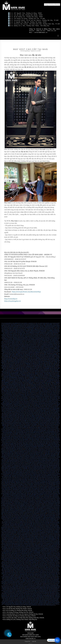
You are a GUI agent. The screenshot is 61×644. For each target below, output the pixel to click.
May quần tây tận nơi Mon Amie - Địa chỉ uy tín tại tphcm (38, 324)
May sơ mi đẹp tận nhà (19, 397)
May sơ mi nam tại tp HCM (44, 567)
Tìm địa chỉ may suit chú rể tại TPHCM (28, 429)
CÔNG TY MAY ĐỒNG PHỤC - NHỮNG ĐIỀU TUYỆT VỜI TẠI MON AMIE (28, 363)
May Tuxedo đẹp (35, 473)
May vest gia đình (18, 413)
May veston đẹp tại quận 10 (51, 554)
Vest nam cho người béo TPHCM (29, 520)
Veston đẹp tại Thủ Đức (40, 595)
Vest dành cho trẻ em (21, 583)
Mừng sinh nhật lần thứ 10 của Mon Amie (18, 328)
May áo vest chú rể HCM (40, 495)
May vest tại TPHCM (8, 461)
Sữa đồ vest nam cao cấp (15, 480)
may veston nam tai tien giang (28, 599)
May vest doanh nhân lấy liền (40, 445)
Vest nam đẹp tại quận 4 (17, 501)
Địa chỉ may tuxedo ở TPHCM (38, 471)
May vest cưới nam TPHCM (10, 516)
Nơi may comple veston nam (7, 478)
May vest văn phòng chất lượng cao (17, 422)
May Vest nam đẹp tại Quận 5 (34, 555)
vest (43, 594)
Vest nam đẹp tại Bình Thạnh (7, 500)
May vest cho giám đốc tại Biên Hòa (19, 506)
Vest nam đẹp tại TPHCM (37, 569)
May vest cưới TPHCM (8, 514)
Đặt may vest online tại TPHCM (18, 400)
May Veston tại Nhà (37, 591)
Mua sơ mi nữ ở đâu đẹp (26, 566)
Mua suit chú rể (52, 561)
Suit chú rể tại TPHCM (6, 430)
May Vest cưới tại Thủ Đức (25, 550)
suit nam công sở (36, 557)
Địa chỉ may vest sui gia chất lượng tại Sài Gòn (38, 417)
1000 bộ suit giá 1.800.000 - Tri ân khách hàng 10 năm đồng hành (45, 326)
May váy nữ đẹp (55, 566)
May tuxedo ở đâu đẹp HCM (20, 471)
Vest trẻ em (27, 571)
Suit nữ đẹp (45, 563)
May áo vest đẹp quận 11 (19, 491)
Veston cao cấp (34, 463)
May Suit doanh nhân (48, 426)
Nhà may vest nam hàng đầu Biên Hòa (21, 510)
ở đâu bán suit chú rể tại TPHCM (28, 431)
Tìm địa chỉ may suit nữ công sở (31, 555)
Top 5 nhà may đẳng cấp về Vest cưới (19, 545)
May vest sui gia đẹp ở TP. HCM (12, 538)
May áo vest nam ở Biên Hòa (39, 507)
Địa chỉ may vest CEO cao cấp (26, 452)
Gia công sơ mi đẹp (36, 482)
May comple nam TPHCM (44, 513)
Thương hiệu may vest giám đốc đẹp (11, 448)
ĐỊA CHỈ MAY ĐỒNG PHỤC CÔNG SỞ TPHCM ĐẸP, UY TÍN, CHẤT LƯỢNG (16, 353)
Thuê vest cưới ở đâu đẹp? (53, 457)
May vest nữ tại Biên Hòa (40, 511)
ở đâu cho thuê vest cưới (9, 431)
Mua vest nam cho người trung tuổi (51, 518)
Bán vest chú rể (20, 441)
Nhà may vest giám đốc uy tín (13, 450)
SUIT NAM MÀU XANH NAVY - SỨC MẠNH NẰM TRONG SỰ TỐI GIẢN (45, 373)
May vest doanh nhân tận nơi (48, 445)
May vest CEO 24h (13, 445)
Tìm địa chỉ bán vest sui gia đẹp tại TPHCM (21, 407)
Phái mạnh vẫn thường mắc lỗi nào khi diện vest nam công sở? (22, 338)
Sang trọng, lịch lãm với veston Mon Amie (23, 458)
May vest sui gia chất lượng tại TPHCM (17, 404)
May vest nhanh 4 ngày (45, 412)
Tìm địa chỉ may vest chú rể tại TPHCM (52, 428)
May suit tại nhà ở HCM (54, 460)
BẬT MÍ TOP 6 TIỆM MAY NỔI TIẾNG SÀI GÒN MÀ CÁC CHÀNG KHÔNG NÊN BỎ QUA (20, 383)
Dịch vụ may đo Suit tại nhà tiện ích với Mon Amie (12, 342)
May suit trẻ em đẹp (19, 560)
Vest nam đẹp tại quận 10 (30, 500)
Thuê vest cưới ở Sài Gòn (28, 497)
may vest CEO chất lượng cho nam (32, 393)
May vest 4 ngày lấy (40, 419)
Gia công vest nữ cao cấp (47, 530)
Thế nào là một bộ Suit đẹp (26, 578)
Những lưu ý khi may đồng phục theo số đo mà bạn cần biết (49, 337)
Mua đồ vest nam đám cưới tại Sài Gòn (9, 498)
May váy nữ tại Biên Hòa (27, 509)
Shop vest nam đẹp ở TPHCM (19, 519)
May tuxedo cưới (55, 471)
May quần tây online (33, 398)
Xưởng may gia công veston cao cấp (53, 474)
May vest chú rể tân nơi (30, 459)
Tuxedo (4, 428)
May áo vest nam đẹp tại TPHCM (17, 479)
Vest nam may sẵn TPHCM (53, 473)
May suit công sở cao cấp (36, 438)
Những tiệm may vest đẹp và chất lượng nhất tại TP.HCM (39, 532)
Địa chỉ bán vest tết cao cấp (19, 401)
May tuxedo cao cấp (54, 435)
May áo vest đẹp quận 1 (35, 492)
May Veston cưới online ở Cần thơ (23, 547)
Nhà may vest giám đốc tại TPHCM (52, 450)
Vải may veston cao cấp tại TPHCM (50, 485)
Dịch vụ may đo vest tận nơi (24, 395)
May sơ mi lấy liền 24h (7, 419)
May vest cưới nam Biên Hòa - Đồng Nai (47, 505)
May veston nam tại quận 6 (51, 601)
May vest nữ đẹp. (24, 568)
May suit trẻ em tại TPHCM (11, 560)
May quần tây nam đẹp (29, 567)
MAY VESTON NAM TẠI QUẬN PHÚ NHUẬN (30, 541)
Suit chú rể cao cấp (13, 430)
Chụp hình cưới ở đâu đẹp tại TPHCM (24, 592)
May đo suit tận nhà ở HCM (14, 460)
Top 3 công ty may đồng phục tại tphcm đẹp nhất (17, 344)
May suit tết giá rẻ (7, 425)
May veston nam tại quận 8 (35, 601)
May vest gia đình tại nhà (48, 414)
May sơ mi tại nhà (26, 397)
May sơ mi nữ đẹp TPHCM (24, 468)
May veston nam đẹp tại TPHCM (45, 451)
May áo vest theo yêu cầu (53, 490)
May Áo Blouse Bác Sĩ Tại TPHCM (8, 576)
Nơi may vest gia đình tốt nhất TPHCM (19, 410)
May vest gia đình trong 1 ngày (44, 413)
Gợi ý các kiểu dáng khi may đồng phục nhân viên (48, 349)
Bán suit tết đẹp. (6, 426)
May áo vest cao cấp (46, 490)
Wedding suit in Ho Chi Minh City (48, 486)
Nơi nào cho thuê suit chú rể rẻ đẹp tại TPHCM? (29, 562)
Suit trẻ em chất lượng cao (30, 559)
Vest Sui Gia (6, 572)
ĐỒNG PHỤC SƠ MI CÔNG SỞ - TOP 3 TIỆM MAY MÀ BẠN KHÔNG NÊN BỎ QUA (16, 370)
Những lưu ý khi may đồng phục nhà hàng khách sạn (45, 342)
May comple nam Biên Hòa (9, 509)
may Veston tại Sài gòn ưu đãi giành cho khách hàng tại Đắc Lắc (30, 548)
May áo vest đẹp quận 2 (28, 492)
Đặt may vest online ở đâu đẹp (47, 399)
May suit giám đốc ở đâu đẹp (40, 426)
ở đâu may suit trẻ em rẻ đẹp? (15, 558)
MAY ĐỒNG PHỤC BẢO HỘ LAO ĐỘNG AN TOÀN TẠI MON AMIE (47, 359)
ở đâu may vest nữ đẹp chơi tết (20, 430)
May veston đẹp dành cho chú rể (21, 450)
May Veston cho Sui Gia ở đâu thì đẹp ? (19, 576)
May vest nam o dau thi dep (51, 594)
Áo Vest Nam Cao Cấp (39, 474)
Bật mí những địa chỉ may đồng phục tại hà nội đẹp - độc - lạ (28, 345)
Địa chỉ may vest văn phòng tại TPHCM (45, 421)
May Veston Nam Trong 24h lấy (9, 577)
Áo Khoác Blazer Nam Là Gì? (12, 591)
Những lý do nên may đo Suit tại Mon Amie (14, 345)
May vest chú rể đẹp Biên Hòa (43, 509)
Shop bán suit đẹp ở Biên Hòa (10, 512)
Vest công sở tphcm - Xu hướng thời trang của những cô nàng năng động (39, 337)
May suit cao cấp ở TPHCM (48, 494)
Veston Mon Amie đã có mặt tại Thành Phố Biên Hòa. (40, 502)
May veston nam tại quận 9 (27, 601)
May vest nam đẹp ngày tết (44, 405)
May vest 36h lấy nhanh (10, 420)
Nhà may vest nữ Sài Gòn (28, 519)
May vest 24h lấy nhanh (30, 420)
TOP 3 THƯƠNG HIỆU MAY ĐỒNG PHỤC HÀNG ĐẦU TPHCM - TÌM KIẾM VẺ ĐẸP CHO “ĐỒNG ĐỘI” (33, 387)
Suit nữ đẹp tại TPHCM (31, 563)
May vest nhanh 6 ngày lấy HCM (24, 419)
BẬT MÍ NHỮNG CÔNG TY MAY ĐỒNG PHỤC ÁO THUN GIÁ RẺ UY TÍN (37, 360)
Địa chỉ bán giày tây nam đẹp (36, 451)
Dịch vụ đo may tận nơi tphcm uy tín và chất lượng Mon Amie (26, 323)
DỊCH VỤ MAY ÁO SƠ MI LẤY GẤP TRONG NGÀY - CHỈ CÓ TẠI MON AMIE (28, 381)
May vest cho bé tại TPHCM (18, 405)
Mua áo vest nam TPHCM (46, 522)
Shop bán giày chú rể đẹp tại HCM (22, 589)
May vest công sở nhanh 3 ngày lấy (51, 442)
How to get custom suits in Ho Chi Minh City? (40, 487)
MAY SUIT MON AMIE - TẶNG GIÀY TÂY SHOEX (50, 384)
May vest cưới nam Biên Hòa (9, 506)
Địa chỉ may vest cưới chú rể (7, 526)
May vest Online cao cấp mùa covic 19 (12, 392)
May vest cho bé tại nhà (21, 416)
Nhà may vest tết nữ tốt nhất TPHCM (39, 431)
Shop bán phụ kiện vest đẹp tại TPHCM (37, 516)
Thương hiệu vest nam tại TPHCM (9, 521)
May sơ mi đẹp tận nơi (46, 396)
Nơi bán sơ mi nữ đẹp (31, 573)
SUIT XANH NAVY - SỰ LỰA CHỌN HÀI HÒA (47, 362)
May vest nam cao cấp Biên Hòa (13, 511)
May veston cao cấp (42, 519)
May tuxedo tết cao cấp (21, 435)
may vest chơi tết (28, 424)
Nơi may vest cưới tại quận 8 (9, 555)
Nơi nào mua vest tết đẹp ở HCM (50, 400)
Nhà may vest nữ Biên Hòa (10, 507)
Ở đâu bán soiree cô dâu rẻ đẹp (51, 558)
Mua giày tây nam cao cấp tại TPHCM (19, 451)
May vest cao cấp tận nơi (32, 396)
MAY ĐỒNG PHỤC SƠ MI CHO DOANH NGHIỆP (36, 352)
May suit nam (10, 446)
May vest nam (38, 572)
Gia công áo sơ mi (36, 531)
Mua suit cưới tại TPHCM (8, 433)
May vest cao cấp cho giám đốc (37, 517)
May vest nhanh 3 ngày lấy (52, 412)
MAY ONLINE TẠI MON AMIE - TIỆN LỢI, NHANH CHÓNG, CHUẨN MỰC (47, 361)
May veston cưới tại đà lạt (17, 548)
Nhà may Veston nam (22, 595)
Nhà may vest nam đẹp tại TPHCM (25, 528)
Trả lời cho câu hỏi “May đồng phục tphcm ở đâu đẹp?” (20, 348)
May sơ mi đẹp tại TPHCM (52, 455)
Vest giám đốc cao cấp (50, 444)
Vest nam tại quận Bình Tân (16, 603)
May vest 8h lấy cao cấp (38, 420)
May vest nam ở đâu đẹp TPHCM (9, 514)
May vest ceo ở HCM (8, 453)
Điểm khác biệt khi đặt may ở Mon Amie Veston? (47, 327)
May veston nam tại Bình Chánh (10, 603)
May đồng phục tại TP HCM (23, 604)
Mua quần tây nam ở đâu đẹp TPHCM (24, 513)
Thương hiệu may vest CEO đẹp (33, 448)
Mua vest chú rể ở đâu (39, 432)
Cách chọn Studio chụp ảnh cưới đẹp (35, 592)
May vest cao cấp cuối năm (41, 434)
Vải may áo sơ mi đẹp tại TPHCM (28, 483)
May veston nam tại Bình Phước (19, 603)
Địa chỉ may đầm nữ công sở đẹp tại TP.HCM (10, 589)
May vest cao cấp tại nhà (53, 397)
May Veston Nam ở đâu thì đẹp (53, 545)
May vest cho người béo (42, 518)
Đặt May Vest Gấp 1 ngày (20, 591)
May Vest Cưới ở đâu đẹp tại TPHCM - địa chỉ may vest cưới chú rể (40, 578)
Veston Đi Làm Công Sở (16, 565)
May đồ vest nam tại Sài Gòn (30, 498)
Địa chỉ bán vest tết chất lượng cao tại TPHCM (37, 401)
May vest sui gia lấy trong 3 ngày (45, 411)
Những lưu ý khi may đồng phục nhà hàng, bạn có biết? (21, 350)
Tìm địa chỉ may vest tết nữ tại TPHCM (41, 428)
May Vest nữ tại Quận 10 (33, 577)
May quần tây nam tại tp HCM (14, 567)
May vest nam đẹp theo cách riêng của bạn (33, 568)
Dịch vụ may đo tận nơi (31, 395)
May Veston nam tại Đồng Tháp (10, 599)
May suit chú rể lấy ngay (28, 438)
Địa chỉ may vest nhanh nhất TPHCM (50, 417)
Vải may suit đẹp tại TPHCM (12, 485)
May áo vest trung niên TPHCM (22, 524)
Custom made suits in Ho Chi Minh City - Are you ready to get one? (20, 486)
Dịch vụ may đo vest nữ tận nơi (52, 393)
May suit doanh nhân (33, 455)
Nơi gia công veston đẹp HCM (15, 482)
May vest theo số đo (8, 598)
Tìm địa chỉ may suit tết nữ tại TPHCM (17, 429)
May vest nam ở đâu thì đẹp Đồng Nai (20, 504)
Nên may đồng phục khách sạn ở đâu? (35, 350)
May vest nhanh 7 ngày (23, 412)
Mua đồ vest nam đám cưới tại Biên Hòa (30, 506)
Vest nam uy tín (27, 503)
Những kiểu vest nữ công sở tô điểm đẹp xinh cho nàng (39, 338)
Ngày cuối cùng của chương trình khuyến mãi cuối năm (45, 345)
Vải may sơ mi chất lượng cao (29, 484)
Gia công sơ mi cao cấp (30, 482)
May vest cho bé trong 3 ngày (13, 416)
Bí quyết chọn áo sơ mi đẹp (40, 540)
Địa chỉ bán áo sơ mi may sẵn (32, 466)
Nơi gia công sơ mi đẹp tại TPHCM (21, 482)
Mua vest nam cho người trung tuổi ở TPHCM (17, 497)
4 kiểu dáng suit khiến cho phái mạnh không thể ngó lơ (33, 339)
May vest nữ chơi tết (37, 433)
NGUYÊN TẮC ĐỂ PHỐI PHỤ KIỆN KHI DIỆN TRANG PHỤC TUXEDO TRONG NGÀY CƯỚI (19, 369)
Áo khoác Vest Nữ (15, 587)
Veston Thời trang (33, 594)
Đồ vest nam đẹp (14, 474)
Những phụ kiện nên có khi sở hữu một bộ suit (18, 458)
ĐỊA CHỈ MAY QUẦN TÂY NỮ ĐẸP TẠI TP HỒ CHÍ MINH (40, 587)
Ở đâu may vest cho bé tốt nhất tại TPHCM (36, 403)
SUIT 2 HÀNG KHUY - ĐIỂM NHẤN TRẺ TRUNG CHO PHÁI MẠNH (27, 386)
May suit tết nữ (8, 436)
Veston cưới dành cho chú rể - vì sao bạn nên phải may (20, 553)
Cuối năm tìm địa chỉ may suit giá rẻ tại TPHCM (21, 439)
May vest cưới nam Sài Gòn (8, 496)
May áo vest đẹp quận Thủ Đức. (19, 490)
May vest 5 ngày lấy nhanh (33, 419)
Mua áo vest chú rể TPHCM (51, 515)
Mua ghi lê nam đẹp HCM (49, 519)
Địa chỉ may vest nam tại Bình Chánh (47, 553)
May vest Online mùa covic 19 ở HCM (10, 391)
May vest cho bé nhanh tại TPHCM (30, 416)
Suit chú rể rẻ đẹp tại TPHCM (45, 561)
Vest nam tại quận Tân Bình (41, 603)
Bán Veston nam (21, 598)
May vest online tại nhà (42, 392)
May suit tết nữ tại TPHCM (15, 436)
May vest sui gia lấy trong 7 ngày (36, 411)
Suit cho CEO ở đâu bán (46, 426)
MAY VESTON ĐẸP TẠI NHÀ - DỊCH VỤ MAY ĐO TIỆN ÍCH (45, 386)
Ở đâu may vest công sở (26, 423)
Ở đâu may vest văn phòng (8, 421)
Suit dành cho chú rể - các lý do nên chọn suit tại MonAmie (12, 580)
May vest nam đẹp (41, 448)
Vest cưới (46, 443)
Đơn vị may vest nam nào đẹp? (15, 528)
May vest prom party (48, 458)
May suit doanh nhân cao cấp (19, 522)
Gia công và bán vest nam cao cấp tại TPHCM (10, 530)
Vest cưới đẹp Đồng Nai (7, 506)
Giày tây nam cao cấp (28, 451)
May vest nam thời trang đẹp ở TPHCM (28, 526)
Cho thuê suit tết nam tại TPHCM (47, 440)
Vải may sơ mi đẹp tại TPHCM (38, 484)
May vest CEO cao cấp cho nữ (29, 394)
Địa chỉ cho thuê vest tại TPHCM (50, 478)
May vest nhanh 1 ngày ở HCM (14, 444)
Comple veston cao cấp (15, 476)
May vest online (25, 400)
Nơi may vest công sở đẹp (39, 441)
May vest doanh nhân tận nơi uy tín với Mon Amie (10, 323)
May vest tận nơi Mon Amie (8, 396)
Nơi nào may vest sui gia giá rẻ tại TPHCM (9, 408)
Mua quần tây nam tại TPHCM (47, 574)
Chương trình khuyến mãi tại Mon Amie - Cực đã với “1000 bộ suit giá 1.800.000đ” (15, 340)
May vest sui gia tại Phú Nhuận (16, 411)
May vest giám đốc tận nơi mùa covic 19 (33, 390)
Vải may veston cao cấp (7, 486)
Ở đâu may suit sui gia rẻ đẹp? (42, 558)
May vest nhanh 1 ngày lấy (11, 413)
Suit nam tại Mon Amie (12, 564)
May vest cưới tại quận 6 (26, 555)
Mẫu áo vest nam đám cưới (28, 474)
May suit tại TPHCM (17, 495)
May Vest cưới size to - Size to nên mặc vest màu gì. (19, 551)
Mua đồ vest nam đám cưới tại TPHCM (18, 520)
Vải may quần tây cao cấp (14, 484)
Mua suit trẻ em (43, 559)
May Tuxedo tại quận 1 (11, 555)
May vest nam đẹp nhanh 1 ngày (53, 443)
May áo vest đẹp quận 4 (13, 492)
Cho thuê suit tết (42, 425)
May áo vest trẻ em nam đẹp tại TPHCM (14, 594)
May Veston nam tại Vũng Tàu (46, 599)
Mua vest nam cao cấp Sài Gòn (14, 499)
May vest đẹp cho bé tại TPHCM (42, 415)
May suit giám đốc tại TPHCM (31, 426)
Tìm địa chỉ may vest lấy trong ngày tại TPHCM (25, 406)
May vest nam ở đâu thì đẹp (33, 514)
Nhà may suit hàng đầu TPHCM (31, 494)
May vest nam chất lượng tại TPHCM (46, 525)
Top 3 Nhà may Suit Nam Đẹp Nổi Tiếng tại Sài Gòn (33, 545)
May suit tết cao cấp (19, 425)
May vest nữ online (32, 399)
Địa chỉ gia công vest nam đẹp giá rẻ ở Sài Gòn (13, 529)
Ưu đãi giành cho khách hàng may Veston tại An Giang (36, 547)
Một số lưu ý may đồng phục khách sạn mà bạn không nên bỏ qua (38, 343)
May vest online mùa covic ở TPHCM (32, 391)
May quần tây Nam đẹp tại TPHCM (40, 586)
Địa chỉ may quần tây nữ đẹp (44, 465)
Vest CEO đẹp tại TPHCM (20, 447)
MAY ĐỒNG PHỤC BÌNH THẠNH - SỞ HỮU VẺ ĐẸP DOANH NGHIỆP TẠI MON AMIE (35, 358)
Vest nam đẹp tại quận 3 (24, 501)
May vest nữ (50, 471)
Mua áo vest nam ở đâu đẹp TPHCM (39, 524)
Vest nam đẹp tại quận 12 (15, 500)
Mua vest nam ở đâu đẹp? (42, 566)
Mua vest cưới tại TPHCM (32, 432)
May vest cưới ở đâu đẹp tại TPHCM (36, 528)
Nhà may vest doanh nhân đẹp (43, 450)
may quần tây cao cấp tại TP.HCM (33, 537)
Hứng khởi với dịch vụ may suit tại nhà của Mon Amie (11, 326)
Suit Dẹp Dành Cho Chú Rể (23, 587)
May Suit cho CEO (19, 427)
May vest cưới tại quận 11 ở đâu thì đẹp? (41, 554)
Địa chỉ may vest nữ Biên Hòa (22, 511)
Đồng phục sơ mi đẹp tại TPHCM (37, 462)
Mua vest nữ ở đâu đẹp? (34, 566)
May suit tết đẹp (13, 425)
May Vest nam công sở (45, 571)
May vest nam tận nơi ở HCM (24, 461)
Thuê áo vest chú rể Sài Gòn (14, 490)
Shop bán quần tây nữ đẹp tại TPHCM (37, 574)
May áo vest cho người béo (18, 516)
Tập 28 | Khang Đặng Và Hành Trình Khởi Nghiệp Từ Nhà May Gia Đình (36, 331)
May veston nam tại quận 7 (43, 601)
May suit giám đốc (53, 454)
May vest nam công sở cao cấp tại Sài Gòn (38, 498)
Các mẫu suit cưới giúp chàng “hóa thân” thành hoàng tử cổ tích (15, 334)
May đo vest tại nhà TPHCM (33, 461)
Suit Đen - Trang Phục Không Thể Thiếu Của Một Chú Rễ (20, 586)
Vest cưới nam (10, 477)
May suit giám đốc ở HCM (46, 454)
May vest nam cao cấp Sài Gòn (10, 502)
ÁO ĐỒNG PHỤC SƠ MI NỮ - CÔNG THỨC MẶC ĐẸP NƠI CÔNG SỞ (39, 370)
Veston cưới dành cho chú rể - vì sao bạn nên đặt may (11, 585)
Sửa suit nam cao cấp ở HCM (45, 475)
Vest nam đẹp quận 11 (23, 500)
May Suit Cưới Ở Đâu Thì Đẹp (41, 577)
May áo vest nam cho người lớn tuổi (25, 514)
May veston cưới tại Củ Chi (7, 551)
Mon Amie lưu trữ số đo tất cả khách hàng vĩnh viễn (16, 538)
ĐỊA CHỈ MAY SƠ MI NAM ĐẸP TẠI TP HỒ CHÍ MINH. (15, 588)
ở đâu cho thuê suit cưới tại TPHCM (18, 431)
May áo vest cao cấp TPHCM (33, 490)
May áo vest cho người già (10, 519)
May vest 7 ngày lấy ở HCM (15, 419)
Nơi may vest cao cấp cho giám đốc (45, 453)
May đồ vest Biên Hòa (28, 512)
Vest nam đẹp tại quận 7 (53, 500)
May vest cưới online (15, 434)
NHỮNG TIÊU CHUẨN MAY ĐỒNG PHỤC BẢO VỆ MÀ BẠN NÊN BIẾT (27, 359)
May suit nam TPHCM (25, 517)
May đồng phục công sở (52, 462)
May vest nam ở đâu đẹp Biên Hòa (49, 508)
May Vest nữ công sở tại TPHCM (20, 571)
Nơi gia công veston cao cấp (44, 482)
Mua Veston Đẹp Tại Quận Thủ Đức (49, 595)
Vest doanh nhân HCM (24, 496)
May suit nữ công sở (18, 557)
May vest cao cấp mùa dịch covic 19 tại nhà (46, 390)
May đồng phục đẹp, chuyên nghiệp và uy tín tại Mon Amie (43, 351)
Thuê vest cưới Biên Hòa (35, 509)
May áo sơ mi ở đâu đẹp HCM (23, 467)
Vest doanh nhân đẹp (34, 447)
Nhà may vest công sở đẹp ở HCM (45, 439)
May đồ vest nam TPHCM (14, 473)
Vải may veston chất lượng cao (33, 485)
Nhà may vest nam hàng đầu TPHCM (19, 521)
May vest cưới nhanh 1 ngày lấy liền (39, 443)
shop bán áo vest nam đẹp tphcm (9, 522)
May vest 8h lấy (22, 417)
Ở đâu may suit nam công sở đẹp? (48, 556)
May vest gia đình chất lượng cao (25, 415)
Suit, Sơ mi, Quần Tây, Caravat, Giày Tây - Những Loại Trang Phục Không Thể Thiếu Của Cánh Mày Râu (42, 587)
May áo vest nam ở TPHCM (44, 514)
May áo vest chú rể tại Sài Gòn (24, 490)
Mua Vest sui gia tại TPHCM (43, 571)
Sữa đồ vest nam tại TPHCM (23, 480)
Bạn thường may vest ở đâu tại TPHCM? (41, 456)
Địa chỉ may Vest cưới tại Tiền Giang (16, 547)
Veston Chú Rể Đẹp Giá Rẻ (33, 565)
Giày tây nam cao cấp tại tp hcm (53, 589)
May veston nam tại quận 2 (26, 602)
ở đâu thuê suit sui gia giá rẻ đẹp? (32, 558)
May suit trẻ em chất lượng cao (50, 559)
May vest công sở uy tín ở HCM (48, 441)
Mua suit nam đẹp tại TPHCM (54, 493)
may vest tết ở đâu (15, 424)
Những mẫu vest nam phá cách (50, 603)
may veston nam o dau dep (12, 597)
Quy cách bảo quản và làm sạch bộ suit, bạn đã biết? (36, 346)
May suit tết (48, 423)
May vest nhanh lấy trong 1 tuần (8, 412)
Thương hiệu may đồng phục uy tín (26, 466)
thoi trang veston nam (39, 594)
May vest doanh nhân (39, 455)
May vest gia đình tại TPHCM (53, 413)
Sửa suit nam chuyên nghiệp (34, 477)
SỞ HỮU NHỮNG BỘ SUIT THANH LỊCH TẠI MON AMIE (34, 384)
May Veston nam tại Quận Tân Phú (10, 600)
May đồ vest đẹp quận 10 (52, 488)
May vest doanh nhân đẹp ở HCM (18, 446)
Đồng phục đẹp (27, 458)
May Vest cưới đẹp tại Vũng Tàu (36, 547)
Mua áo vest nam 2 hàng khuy (36, 525)
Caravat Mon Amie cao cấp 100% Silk (20, 329)
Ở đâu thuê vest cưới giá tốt (12, 539)
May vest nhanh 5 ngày (37, 412)
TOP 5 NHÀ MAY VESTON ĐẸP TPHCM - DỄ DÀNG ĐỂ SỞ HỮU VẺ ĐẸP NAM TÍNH (38, 385)
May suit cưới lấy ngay (49, 437)
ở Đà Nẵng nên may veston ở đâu (22, 549)
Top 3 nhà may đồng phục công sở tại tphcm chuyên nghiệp (32, 349)
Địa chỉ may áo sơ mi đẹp (51, 468)
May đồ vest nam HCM (6, 497)
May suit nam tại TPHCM (18, 464)
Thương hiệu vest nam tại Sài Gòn (39, 498)
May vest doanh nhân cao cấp (38, 454)
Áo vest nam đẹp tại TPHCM (16, 463)
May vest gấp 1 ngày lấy (14, 574)
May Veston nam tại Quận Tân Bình (9, 601)
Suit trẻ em (24, 560)
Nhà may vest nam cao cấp (41, 499)
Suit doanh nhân (12, 518)
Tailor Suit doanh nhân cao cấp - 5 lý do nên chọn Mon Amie (29, 342)
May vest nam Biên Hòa (52, 509)
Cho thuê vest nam (24, 465)
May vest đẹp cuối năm (54, 433)
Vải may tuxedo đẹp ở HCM (44, 472)
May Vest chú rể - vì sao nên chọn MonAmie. (43, 585)
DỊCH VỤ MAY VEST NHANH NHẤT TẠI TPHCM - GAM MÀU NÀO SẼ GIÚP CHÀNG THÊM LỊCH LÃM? (19, 373)
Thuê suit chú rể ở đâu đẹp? (12, 561)
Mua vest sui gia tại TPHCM (51, 410)
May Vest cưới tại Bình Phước (8, 548)
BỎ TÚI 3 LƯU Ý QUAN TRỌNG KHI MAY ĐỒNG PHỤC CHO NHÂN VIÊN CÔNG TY (43, 357)
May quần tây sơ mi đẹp (18, 514)
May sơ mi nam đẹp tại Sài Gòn (43, 467)
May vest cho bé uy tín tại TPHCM (52, 415)
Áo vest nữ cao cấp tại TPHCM (34, 571)
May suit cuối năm (10, 437)
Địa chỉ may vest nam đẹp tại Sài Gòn (26, 498)
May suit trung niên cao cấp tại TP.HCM (11, 535)
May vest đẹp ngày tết (15, 433)
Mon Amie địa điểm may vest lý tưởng (13, 456)
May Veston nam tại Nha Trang (37, 599)
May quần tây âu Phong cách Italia (43, 565)
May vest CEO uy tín (44, 452)
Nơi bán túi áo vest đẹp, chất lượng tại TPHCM (48, 529)
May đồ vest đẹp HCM (7, 490)
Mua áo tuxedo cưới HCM (9, 520)
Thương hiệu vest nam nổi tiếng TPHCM (45, 464)
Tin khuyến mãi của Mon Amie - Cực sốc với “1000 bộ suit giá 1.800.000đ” (38, 340)
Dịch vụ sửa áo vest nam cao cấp (51, 476)
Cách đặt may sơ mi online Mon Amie (42, 398)
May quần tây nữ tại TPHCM (27, 472)
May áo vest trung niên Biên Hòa (32, 511)
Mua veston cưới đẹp (20, 523)
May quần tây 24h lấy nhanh (23, 418)
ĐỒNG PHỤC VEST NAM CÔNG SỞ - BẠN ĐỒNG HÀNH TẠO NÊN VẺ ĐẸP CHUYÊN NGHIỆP (28, 366)
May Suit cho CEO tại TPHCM (27, 427)
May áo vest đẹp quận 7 (49, 491)
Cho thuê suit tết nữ (39, 440)
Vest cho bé (5, 406)
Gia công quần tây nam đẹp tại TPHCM (26, 481)
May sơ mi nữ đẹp (26, 469)
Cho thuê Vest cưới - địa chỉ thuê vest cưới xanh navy (42, 581)
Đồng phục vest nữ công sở (35, 472)
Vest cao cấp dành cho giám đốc (42, 466)
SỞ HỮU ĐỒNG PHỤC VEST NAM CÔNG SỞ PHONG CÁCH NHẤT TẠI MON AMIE (39, 364)
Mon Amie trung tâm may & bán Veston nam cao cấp (43, 542)
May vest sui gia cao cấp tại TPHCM (53, 402)
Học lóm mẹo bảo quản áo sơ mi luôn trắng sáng (13, 533)
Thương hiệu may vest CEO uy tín (32, 449)
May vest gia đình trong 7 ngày (25, 413)
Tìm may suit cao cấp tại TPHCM (14, 426)
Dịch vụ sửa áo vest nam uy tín (17, 477)
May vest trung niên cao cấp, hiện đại (47, 534)
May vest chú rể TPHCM (52, 514)
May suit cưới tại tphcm (51, 436)
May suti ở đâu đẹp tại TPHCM (25, 515)
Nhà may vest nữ (9, 463)
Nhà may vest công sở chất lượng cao (45, 438)
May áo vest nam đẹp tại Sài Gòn (24, 499)
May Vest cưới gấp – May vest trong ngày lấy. (40, 582)
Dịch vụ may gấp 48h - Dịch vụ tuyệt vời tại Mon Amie (50, 334)
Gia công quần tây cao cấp (36, 481)
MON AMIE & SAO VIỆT (32, 361)
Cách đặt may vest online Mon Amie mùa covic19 (45, 391)
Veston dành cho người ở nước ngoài (30, 598)
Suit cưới (49, 429)
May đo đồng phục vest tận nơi (49, 395)
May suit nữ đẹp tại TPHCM (51, 563)
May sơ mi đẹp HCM (40, 469)
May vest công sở (25, 479)
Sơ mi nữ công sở (42, 570)
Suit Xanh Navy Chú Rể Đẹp (24, 565)
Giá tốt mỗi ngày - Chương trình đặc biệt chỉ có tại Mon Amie (26, 333)
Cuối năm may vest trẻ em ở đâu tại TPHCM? (12, 440)
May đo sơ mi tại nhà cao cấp (54, 396)
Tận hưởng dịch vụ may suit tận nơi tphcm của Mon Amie (35, 325)
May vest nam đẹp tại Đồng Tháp (26, 547)
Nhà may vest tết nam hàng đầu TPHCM (51, 431)
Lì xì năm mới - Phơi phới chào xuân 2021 (34, 337)
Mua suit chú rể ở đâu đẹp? (20, 561)
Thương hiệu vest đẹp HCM (51, 487)
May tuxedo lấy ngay (42, 435)
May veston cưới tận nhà (37, 459)
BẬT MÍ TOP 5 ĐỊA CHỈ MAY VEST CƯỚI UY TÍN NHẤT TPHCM (46, 385)
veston (45, 594)
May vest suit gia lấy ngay (11, 410)
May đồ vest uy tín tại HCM (33, 489)
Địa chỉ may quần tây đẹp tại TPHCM (37, 466)
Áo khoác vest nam (44, 474)
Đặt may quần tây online (26, 398)
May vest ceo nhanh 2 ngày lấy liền (9, 443)
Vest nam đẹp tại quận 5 (9, 501)
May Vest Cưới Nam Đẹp (8, 586)
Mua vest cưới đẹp (37, 539)
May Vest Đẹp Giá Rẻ (26, 575)
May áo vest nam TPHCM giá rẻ (41, 476)
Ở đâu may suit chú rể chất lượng (54, 557)
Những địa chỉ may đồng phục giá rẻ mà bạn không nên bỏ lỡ (26, 351)
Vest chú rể (53, 427)
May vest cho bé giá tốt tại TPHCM (48, 416)
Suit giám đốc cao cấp (27, 426)
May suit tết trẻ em (19, 423)
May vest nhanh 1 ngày (33, 444)
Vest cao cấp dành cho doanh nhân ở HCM (9, 447)
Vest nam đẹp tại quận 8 (45, 500)
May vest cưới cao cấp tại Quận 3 (52, 555)
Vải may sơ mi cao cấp (46, 484)
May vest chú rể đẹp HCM (16, 496)
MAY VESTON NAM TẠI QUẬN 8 (8, 541)
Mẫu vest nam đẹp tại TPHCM (20, 474)
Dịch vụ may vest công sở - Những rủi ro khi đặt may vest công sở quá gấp (17, 337)
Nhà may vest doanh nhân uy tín (33, 450)
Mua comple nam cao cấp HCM (49, 520)
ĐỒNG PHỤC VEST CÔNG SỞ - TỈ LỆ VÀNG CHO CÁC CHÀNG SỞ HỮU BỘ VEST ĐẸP (29, 365)
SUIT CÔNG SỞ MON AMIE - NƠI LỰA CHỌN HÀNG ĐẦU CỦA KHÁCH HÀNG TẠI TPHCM (36, 354)
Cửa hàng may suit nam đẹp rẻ (14, 494)
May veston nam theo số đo (49, 597)
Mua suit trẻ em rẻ (37, 559)
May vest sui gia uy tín (24, 410)
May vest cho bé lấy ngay (39, 416)
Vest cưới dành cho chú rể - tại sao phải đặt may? (14, 457)
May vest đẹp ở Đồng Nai (31, 510)
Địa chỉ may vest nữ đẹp (15, 571)
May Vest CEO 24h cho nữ (48, 394)
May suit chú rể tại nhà (14, 438)
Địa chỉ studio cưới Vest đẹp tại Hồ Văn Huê (18, 544)
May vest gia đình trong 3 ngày (35, 413)
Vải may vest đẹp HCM (41, 485)
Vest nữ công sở (51, 571)
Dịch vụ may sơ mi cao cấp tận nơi (17, 393)
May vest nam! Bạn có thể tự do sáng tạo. (10, 569)
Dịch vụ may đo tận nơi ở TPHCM (14, 395)
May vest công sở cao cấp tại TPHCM (35, 522)
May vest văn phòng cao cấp (26, 422)
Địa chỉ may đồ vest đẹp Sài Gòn (43, 488)
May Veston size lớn (38, 598)
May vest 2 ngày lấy (55, 419)
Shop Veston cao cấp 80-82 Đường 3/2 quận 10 (30, 543)
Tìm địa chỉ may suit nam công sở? (42, 555)
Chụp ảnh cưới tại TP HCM (44, 604)
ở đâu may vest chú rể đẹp (29, 430)
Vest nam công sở (40, 447)
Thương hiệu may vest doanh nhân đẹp (22, 448)
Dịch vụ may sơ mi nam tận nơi (48, 393)
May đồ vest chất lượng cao (41, 489)
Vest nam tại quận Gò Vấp (8, 603)
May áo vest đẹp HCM (10, 490)
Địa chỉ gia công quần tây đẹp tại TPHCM (23, 530)
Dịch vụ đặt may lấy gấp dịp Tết (52, 538)
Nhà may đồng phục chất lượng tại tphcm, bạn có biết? (49, 344)
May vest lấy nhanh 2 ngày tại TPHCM (22, 442)
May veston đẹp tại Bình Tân (34, 550)
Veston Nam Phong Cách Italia (14, 595)
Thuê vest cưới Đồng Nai (37, 505)
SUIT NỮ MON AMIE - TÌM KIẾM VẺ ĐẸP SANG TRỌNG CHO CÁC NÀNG (23, 371)
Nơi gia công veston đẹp (30, 482)
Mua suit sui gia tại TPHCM (30, 560)
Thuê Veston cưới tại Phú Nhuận (29, 544)
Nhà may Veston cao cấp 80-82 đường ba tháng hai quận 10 (14, 543)
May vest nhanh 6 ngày (30, 412)
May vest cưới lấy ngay (28, 434)
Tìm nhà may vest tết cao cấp (19, 428)
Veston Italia (30, 517)
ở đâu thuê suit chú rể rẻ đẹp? (22, 559)
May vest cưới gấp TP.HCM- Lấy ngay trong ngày (24, 538)
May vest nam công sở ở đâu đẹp (17, 526)
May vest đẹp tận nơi (39, 396)
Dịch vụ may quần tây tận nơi (7, 393)
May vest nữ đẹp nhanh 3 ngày (40, 442)
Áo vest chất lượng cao (54, 492)
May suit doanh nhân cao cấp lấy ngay (10, 427)
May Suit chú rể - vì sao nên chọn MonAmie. (34, 553)
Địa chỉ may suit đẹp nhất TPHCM (13, 582)
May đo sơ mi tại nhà (13, 397)
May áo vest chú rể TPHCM (42, 515)
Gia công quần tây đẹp (44, 481)
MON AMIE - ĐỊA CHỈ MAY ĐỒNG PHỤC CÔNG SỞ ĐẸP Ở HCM (37, 353)
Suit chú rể (16, 563)
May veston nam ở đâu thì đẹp (14, 595)
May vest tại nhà (48, 392)
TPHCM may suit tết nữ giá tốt (10, 428)
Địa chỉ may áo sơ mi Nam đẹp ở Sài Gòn (52, 586)
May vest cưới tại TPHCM (8, 434)
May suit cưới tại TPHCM (40, 494)
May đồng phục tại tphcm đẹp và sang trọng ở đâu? (36, 348)
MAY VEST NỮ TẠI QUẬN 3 (9, 578)
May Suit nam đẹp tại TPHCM (39, 563)
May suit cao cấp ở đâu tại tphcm (36, 427)
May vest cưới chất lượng (26, 540)
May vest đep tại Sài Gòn (14, 488)
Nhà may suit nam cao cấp (54, 522)
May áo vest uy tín (42, 492)
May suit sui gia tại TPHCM (38, 560)
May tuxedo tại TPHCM (19, 472)
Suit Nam (11, 587)
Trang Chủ (27, 640)
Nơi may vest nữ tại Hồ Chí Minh (21, 593)
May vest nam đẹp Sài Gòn (19, 502)
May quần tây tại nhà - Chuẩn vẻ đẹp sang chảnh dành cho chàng (17, 325)
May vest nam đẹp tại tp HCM (17, 568)
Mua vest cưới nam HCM (31, 496)
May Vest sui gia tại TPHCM (51, 571)
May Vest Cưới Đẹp (32, 586)
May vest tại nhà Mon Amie (33, 397)
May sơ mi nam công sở (7, 458)
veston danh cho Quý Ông (15, 598)
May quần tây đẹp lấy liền (32, 418)
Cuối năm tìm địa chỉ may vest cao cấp (8, 439)
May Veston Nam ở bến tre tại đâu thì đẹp (51, 547)
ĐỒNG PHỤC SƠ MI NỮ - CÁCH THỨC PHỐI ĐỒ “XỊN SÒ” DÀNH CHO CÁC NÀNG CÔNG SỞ (39, 367)
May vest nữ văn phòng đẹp (7, 422)
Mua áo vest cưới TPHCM (9, 515)
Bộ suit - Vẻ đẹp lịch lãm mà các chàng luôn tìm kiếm (18, 332)
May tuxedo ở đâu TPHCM (34, 515)
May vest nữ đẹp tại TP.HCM (42, 537)
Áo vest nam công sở (33, 476)
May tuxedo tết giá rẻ (8, 435)
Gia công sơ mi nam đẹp (51, 481)
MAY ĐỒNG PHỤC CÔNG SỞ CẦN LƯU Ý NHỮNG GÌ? (21, 356)
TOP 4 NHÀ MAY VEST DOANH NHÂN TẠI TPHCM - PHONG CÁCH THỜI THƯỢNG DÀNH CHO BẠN (37, 380)
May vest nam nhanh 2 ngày (18, 443)
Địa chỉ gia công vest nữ (49, 480)
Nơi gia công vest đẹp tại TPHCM (53, 482)
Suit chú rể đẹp (12, 563)
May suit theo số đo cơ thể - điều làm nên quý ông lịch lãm (12, 536)
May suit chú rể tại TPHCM (6, 438)
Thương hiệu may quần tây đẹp (53, 465)
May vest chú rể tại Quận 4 (43, 555)
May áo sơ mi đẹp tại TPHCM (7, 479)
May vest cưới (45, 468)
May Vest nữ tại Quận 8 (49, 577)
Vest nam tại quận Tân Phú (24, 603)
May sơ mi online (26, 399)
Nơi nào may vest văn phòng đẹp (34, 421)
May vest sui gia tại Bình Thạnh (26, 411)
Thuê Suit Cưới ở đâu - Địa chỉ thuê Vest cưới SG (11, 579)
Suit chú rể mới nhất (6, 563)
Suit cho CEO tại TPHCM (39, 426)
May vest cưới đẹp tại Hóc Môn (17, 550)
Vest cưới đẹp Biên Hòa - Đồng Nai (40, 503)
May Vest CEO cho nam (23, 393)
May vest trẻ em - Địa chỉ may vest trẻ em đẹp (47, 551)
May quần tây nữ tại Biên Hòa (19, 508)
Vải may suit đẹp (19, 485)
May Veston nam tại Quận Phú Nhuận (33, 600)
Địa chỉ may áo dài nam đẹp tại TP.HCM (31, 590)
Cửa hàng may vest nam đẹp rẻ (49, 521)
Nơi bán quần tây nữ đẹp (15, 573)
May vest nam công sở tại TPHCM (30, 571)
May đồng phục (30, 604)
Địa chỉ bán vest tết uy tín (42, 401)
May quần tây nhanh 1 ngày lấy (14, 418)
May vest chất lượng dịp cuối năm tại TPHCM (30, 434)
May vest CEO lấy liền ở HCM (21, 445)
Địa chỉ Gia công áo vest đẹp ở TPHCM (48, 530)
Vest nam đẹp (32, 503)
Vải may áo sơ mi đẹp (45, 483)
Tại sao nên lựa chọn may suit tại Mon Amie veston (46, 535)
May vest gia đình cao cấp (34, 415)
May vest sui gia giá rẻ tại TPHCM (36, 404)
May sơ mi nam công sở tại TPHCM (20, 570)
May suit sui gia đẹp (45, 560)
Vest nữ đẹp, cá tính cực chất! (46, 573)
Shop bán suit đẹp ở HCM (11, 525)
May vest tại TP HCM (15, 604)
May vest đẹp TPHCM (28, 488)
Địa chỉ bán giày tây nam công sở (9, 452)
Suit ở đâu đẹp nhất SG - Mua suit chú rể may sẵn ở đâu (40, 564)
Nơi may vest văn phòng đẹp (35, 422)
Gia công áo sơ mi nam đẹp (21, 531)
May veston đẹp (45, 471)
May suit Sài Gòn (7, 524)
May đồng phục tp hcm (52, 604)
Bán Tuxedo (25, 441)
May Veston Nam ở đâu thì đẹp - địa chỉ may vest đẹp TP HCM (44, 579)
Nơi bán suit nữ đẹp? (22, 563)
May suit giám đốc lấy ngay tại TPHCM (10, 423)
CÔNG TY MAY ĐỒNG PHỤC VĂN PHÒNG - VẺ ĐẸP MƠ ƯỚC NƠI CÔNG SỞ (41, 361)
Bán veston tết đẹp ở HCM (34, 401)
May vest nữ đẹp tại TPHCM (8, 568)
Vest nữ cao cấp (30, 468)
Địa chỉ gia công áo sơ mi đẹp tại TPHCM (35, 530)
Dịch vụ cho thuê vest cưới (28, 595)
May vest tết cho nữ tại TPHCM (29, 433)
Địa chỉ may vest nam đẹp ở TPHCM (23, 522)
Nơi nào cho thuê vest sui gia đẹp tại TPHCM (36, 409)
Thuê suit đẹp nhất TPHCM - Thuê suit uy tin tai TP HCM (24, 564)
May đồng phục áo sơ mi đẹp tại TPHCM (33, 465)
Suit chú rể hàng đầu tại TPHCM (50, 562)
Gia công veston (19, 532)
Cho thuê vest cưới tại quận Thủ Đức (31, 595)
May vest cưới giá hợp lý (32, 456)
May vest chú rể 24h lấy (19, 434)
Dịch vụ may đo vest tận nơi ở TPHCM (19, 394)
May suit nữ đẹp (11, 563)
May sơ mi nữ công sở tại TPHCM (9, 570)
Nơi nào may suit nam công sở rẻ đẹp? (19, 556)
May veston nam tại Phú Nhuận (20, 554)
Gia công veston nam (13, 532)
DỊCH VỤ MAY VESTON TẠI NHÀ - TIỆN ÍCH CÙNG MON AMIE (21, 375)
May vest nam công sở (15, 442)
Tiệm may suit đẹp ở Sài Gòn (26, 532)
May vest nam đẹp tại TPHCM (37, 522)
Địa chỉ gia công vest (17, 481)
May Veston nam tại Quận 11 (18, 601)
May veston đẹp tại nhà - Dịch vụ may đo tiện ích (47, 345)
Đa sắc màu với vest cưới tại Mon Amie (40, 526)
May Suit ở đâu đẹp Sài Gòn (24, 495)
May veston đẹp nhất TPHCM (49, 477)
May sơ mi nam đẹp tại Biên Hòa (41, 506)
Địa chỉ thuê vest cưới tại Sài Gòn (40, 538)
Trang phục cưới (16, 403)
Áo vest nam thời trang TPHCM (50, 524)
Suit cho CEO (32, 426)
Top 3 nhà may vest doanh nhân (37, 389)
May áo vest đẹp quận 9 (34, 491)
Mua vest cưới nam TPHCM (11, 517)
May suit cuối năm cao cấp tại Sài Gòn (40, 437)
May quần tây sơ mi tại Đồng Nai (40, 504)
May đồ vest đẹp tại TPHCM (50, 489)
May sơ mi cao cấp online (51, 398)
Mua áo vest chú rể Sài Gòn (48, 495)
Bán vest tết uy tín (8, 401)
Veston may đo (47, 446)
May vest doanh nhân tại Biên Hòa (20, 512)
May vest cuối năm (22, 434)
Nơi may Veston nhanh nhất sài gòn (10, 542)
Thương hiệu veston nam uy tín (40, 478)
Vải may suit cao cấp (25, 485)
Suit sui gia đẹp (51, 560)
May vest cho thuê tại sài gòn (30, 596)
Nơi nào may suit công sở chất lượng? (52, 555)
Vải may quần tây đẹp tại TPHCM (53, 483)
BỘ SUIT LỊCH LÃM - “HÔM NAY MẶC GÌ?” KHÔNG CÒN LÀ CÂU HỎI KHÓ (41, 375)
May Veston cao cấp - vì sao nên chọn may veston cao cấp (17, 552)
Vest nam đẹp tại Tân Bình (49, 499)
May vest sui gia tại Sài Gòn (48, 410)
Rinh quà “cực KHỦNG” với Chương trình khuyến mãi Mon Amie (34, 341)
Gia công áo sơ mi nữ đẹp (29, 531)
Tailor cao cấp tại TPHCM (28, 462)
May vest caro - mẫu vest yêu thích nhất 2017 (27, 580)
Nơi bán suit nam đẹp (28, 563)
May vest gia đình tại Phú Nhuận (39, 414)
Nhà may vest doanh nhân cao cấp (23, 450)
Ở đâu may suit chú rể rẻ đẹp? (12, 559)
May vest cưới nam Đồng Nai (49, 504)
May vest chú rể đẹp (55, 466)
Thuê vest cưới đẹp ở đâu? (49, 540)
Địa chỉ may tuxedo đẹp (30, 524)
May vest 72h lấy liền (17, 420)
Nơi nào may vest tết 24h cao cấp (27, 405)
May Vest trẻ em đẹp (22, 571)
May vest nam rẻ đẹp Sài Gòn (48, 501)
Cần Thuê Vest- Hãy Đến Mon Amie (37, 595)
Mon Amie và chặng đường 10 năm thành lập (32, 332)
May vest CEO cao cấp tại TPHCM (53, 450)
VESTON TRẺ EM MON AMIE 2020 (52, 353)
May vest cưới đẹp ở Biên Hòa (42, 549)
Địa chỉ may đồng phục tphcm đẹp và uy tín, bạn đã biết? (33, 344)
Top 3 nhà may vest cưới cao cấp (47, 389)
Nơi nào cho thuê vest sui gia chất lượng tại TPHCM (50, 409)
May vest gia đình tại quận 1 (10, 405)
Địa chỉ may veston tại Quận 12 (30, 554)
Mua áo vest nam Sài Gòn (33, 499)
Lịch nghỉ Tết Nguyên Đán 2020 (33, 400)
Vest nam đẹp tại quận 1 (39, 501)
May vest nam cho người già (35, 514)
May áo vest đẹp (47, 492)
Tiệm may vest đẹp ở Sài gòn (50, 514)
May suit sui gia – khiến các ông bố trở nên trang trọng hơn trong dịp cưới (28, 535)
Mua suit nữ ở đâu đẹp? (35, 563)
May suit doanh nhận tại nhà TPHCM (37, 460)
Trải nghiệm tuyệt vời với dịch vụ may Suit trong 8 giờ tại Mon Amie (30, 345)
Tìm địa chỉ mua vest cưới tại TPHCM (29, 428)
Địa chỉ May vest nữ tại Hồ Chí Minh (31, 593)
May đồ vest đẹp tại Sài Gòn (24, 489)
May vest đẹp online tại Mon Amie (8, 400)
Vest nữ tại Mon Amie (23, 459)
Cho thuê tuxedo (34, 440)
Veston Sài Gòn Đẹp (7, 528)
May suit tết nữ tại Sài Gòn (23, 436)
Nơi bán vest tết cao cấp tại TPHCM (16, 401)
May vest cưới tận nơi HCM (16, 461)
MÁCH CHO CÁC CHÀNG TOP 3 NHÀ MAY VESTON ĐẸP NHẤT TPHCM (21, 389)
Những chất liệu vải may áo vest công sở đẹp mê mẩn (20, 337)
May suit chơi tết (9, 424)
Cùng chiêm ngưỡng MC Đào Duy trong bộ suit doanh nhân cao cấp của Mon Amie (33, 533)
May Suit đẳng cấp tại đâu (44, 545)
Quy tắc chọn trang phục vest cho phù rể (54, 335)
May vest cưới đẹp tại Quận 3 (20, 539)
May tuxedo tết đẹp (14, 435)
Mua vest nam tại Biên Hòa (36, 512)
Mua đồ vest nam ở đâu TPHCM (40, 521)
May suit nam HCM (46, 493)
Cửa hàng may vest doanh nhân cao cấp (49, 447)
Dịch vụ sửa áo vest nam (26, 477)
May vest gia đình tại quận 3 (22, 414)
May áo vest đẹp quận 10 (26, 491)
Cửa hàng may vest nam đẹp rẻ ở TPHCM (14, 498)
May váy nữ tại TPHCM (35, 519)
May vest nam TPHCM (32, 495)
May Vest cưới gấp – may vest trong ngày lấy (34, 551)
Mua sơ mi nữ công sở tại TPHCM (46, 569)
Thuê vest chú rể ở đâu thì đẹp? (13, 572)
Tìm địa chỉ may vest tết (33, 423)
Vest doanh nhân (44, 463)
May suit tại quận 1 (17, 555)
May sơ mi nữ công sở (29, 570)
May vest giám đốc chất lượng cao (42, 444)
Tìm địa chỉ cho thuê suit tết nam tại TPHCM (41, 429)
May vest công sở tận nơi (41, 461)
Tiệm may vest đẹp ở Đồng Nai (30, 504)
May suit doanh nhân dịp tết (54, 423)
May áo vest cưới (40, 490)
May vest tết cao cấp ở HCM (27, 402)
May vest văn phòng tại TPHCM (52, 422)
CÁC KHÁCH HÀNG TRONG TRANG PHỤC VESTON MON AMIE (29, 372)
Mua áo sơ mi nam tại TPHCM (8, 513)
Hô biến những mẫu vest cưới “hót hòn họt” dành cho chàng (33, 336)
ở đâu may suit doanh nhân (10, 426)
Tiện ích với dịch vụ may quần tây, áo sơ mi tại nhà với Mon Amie (20, 324)
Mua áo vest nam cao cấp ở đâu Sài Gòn (50, 498)
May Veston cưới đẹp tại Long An (32, 549)
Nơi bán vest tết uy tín (27, 401)
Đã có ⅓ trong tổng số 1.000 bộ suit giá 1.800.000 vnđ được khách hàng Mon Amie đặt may (38, 328)
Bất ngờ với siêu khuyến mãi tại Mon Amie (18, 341)
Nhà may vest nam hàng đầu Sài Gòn (50, 498)
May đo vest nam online (38, 399)
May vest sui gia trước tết (31, 410)
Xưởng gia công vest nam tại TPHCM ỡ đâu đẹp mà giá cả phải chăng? (31, 529)
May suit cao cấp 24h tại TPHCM (46, 427)
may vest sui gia (5, 594)
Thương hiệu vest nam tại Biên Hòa (10, 510)
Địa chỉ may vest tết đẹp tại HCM (17, 402)
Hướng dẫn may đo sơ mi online (12, 399)
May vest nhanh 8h (28, 417)
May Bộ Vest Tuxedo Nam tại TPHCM (39, 597)
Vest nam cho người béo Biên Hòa (18, 509)
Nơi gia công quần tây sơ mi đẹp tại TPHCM (48, 528)
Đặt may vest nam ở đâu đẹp (47, 474)
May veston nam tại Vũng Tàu (48, 603)
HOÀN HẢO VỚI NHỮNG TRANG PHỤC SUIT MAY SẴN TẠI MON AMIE (18, 361)
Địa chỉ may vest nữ (50, 463)
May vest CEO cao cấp (15, 453)
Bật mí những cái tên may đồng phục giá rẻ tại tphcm (49, 350)
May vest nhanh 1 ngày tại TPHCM (24, 444)
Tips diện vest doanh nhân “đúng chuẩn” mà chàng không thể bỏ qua (15, 339)
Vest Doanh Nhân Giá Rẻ (8, 565)
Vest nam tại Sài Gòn (10, 465)
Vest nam (9, 574)
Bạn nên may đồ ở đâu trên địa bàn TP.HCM (21, 537)
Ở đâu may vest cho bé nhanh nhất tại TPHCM (50, 403)
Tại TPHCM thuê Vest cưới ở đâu (9, 545)
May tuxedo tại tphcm (28, 435)
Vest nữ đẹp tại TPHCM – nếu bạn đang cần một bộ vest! (25, 569)
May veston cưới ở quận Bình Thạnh (10, 554)
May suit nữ (21, 563)
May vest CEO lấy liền (34, 446)
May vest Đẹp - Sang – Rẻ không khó (31, 527)
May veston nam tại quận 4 (10, 602)
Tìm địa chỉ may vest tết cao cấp (43, 402)
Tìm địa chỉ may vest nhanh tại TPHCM (12, 406)
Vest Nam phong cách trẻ (46, 593)
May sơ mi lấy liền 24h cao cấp (40, 418)
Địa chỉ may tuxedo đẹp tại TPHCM (52, 470)
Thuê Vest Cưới (21, 595)
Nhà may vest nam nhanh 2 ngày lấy (34, 442)
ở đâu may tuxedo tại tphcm (50, 430)
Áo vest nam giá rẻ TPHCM (32, 474)
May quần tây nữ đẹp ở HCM (47, 466)
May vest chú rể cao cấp (12, 434)
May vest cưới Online (33, 540)
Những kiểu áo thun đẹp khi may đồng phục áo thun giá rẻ (20, 343)
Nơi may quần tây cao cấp (17, 465)
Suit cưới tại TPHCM (54, 429)
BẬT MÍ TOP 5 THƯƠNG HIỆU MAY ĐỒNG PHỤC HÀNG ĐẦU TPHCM (26, 385)
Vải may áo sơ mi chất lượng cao (18, 483)
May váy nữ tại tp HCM (49, 566)
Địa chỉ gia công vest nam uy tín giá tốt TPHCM (25, 530)
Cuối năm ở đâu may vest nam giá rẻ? (34, 439)
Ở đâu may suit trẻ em (23, 558)
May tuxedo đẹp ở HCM (22, 473)
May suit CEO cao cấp (45, 450)
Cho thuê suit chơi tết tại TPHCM (50, 425)
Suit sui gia (6, 561)
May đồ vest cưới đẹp (35, 488)
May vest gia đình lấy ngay (8, 415)
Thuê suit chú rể (19, 562)
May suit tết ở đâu (47, 424)
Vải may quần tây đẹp (21, 484)
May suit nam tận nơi (21, 460)
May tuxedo (47, 434)
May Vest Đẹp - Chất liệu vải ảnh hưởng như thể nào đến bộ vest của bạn (40, 575)
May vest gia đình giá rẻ (16, 415)
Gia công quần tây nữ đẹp (50, 531)
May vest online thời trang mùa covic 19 (23, 392)
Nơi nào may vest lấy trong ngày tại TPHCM (45, 408)
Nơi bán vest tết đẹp (49, 401)
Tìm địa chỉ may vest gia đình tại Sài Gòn (38, 406)
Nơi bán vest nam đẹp (28, 574)
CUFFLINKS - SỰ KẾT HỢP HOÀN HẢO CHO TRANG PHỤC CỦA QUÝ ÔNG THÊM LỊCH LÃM (34, 376)
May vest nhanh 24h (16, 412)
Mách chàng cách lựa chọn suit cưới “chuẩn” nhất (12, 347)
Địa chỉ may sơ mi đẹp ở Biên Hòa (10, 508)
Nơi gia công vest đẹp (23, 482)
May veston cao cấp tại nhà (51, 539)
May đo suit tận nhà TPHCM (46, 460)
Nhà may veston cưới (15, 478)
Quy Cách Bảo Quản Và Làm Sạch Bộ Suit (11, 333)
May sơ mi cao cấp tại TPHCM (52, 467)
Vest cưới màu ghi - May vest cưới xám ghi (13, 581)
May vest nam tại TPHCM (12, 471)
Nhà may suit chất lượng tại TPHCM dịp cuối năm (20, 432)
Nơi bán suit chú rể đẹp (28, 561)
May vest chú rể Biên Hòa (44, 512)
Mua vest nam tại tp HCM (52, 565)
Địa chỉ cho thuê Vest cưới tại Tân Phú (44, 550)
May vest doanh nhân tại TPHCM (25, 455)
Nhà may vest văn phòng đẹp (24, 421)
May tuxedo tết (51, 434)
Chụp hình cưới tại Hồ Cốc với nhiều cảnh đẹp (48, 592)
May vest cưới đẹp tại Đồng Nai (52, 549)
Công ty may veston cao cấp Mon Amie (29, 542)
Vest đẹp (57, 594)
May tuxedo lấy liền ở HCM (43, 470)
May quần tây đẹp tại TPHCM (23, 466)
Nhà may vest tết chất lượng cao (8, 402)
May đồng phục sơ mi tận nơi (39, 395)
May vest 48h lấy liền (24, 420)
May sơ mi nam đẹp (7, 468)
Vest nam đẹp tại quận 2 (32, 501)
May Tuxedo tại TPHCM (7, 473)
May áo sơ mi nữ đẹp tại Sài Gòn (13, 467)
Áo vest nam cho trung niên (37, 474)
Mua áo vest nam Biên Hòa (50, 510)
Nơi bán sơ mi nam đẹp (38, 573)
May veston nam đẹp (13, 450)
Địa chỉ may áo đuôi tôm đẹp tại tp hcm (43, 589)
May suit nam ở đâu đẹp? (43, 563)
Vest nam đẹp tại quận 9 (38, 500)
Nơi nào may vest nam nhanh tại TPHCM (33, 408)
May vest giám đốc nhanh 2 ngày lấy (28, 443)
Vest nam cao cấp (14, 469)
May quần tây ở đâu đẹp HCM (16, 466)
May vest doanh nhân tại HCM (15, 455)
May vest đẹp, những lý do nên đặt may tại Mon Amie (39, 538)
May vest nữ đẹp (39, 593)
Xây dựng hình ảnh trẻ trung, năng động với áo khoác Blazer (28, 347)
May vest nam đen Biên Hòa (37, 506)
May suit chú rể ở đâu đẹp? (41, 562)
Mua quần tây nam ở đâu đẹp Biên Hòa (47, 506)
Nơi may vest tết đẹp (34, 402)
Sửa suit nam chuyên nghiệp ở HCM (36, 475)
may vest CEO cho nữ (16, 393)
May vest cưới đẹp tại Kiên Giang (40, 546)
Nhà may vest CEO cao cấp (23, 449)
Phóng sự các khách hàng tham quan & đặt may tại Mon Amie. (18, 329)
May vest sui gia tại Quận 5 (8, 411)
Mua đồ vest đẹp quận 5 (9, 489)
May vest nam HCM (38, 496)
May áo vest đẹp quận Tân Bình (48, 490)
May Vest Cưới (49, 591)
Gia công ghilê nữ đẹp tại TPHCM (11, 531)
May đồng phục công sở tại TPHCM (8, 464)
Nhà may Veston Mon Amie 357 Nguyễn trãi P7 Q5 (45, 543)
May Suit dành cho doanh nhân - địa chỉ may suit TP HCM (13, 579)
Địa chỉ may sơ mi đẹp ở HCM (15, 468)
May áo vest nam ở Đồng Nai (29, 505)
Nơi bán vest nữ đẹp (21, 574)
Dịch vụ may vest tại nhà (41, 397)
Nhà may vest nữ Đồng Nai (20, 505)
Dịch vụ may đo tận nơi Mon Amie (42, 393)
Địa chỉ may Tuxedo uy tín (52, 472)
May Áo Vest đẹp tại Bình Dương (41, 576)
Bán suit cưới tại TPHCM (31, 441)
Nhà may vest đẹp (7, 488)
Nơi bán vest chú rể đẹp (31, 572)
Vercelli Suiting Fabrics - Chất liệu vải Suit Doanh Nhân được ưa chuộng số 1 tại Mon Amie (40, 329)
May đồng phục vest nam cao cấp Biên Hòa (26, 506)
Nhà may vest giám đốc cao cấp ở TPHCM (12, 449)
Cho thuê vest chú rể (28, 440)
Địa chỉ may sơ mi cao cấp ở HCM (33, 467)
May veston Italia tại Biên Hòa (39, 508)
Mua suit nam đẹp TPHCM (46, 517)
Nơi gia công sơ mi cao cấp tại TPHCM (10, 482)
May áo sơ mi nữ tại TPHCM (37, 523)
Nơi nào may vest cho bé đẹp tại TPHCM (23, 409)
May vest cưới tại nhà (43, 539)
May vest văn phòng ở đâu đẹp (46, 420)
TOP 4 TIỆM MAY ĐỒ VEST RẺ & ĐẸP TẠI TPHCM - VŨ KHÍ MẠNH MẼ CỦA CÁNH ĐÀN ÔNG (41, 377)
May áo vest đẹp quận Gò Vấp (39, 490)
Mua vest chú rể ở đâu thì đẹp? (23, 572)
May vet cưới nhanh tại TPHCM (17, 540)
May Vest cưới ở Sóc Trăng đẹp (30, 546)
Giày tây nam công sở (18, 452)
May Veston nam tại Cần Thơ (19, 599)
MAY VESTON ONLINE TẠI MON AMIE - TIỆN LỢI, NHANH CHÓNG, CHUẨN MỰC (23, 382)
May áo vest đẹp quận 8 (41, 491)
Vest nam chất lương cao (21, 503)
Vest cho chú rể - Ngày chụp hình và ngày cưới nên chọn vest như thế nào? (13, 336)
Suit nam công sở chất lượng (29, 556)
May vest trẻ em (49, 466)
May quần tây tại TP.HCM (51, 537)
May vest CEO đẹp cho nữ (8, 393)
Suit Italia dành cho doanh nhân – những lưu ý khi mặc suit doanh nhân (32, 579)
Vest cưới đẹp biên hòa (51, 512)
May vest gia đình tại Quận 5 (13, 414)
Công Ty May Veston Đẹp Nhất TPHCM (48, 595)
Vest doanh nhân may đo (41, 446)
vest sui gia (22, 594)
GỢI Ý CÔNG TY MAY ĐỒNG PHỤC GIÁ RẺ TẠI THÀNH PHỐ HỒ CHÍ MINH (29, 362)
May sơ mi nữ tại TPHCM (36, 567)
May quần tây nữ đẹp (22, 567)
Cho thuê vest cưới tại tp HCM (21, 596)
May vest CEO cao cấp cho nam (39, 394)
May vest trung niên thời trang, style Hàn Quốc (35, 534)
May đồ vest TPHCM (28, 525)
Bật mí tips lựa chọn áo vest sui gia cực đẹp (26, 335)
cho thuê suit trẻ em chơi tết (35, 425)
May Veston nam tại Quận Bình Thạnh (44, 600)
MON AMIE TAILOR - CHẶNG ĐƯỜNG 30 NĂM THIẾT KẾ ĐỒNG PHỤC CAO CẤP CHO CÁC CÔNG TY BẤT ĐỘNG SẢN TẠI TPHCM (38, 378)
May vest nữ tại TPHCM (33, 458)
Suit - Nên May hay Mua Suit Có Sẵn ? (43, 590)
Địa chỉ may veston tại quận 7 (18, 555)
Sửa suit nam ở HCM (53, 475)
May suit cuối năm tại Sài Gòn (17, 437)
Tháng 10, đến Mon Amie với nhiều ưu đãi (9, 454)
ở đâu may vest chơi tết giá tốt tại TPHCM (40, 430)
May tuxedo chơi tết (48, 435)
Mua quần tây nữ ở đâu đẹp (9, 566)
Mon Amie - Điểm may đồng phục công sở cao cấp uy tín (20, 352)
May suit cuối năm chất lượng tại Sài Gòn (28, 437)
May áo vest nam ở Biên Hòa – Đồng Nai (51, 503)
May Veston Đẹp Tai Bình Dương (49, 596)
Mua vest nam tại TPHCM (51, 513)
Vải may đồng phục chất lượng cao (50, 482)
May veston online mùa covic (34, 392)
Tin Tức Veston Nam (27, 594)
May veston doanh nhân (29, 454)
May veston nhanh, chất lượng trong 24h (51, 538)
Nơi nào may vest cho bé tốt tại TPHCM (11, 409)
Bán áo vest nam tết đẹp (11, 401)
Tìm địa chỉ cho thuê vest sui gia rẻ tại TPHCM (51, 406)
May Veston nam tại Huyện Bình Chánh (21, 600)
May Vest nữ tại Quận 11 (25, 577)
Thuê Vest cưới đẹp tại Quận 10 (39, 544)
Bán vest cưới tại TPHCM (14, 441)
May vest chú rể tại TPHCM (50, 434)
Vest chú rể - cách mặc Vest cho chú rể (30, 583)
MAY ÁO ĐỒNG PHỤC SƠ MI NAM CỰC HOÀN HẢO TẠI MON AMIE (45, 371)
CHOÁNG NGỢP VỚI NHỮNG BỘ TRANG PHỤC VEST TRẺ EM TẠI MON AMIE (32, 374)
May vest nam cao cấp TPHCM (45, 522)
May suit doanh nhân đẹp (23, 494)
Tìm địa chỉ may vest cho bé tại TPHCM (24, 403)
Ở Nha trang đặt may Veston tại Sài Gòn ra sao (10, 549)
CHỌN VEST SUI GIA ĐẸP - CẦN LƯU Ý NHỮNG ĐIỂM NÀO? (42, 383)
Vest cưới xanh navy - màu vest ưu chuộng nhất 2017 (33, 552)
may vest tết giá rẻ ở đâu (22, 424)
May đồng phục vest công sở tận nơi (46, 459)
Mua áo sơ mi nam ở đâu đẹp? (10, 575)
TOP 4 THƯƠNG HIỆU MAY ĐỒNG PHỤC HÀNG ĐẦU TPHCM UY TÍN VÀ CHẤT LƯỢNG (34, 379)
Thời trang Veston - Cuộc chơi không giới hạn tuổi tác (20, 534)
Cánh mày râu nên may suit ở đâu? (26, 536)
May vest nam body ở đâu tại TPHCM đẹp (13, 527)
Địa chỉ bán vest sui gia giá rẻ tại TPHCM (26, 418)
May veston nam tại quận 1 (35, 602)
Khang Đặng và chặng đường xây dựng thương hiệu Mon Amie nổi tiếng (36, 329)
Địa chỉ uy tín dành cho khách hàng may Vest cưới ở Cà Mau (16, 546)
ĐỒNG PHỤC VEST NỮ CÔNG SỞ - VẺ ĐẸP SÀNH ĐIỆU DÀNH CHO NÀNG (15, 364)
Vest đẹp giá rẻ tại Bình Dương (40, 596)
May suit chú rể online (21, 438)
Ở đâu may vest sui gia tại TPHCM (33, 407)
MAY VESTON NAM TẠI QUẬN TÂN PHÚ (43, 541)
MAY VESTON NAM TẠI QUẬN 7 (18, 541)
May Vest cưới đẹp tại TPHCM (36, 434)
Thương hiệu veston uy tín (42, 449)
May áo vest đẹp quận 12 (11, 491)
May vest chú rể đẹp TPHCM (27, 516)
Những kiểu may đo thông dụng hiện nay (42, 458)
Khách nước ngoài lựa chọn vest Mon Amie (13, 459)
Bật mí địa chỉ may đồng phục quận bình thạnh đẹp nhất (15, 349)
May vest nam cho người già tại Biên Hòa (29, 507)
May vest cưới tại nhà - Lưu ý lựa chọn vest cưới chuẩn (29, 322)
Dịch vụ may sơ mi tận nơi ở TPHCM (28, 393)
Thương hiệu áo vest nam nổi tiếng (17, 475)
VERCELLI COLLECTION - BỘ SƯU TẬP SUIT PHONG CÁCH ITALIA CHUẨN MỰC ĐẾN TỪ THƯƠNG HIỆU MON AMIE (29, 353)
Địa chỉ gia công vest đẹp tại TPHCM (8, 481)
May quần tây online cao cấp (18, 398)
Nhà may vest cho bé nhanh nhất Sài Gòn (41, 410)
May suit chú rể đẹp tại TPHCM (38, 493)
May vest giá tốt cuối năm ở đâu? (46, 433)
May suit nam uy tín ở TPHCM (9, 495)
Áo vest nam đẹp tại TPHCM (11, 593)
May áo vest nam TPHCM (26, 475)
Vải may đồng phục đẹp (10, 483)
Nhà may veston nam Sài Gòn (23, 478)
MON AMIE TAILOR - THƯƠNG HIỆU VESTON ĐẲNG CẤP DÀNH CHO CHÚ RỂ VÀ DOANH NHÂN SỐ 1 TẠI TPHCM (35, 377)
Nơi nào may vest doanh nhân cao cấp (34, 453)
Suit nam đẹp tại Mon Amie (51, 563)
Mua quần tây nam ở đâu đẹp (18, 566)
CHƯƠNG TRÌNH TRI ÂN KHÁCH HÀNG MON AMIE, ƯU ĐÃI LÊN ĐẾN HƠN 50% (15, 390)
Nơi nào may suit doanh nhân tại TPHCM (20, 426)
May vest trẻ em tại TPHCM (7, 571)
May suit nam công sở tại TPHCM (10, 557)
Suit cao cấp (52, 426)
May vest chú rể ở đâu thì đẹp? (53, 572)
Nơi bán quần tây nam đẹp (23, 573)
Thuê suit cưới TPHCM (30, 493)
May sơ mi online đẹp (20, 399)
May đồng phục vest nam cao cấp (35, 457)
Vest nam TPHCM (12, 474)
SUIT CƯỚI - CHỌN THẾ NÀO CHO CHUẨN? (49, 365)
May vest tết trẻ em (22, 433)
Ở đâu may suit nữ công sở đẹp (38, 556)
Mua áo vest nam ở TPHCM (16, 514)
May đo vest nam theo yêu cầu (42, 527)
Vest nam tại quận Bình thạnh (33, 603)
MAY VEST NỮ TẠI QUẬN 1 (17, 578)
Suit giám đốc (21, 426)
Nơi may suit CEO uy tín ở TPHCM (36, 450)
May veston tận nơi (55, 459)
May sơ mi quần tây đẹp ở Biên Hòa (29, 508)
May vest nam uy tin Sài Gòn (27, 502)
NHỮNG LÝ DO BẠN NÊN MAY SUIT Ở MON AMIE (32, 388)
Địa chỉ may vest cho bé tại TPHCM (15, 418)
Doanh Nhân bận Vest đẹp (7, 493)
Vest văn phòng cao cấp (16, 421)
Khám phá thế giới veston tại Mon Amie (29, 538)
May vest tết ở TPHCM (36, 405)
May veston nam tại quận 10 (43, 602)
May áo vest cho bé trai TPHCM (46, 523)
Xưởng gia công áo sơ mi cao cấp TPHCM (12, 530)
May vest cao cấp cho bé (10, 417)
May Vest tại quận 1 (23, 555)
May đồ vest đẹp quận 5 (16, 489)
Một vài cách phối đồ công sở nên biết (51, 536)
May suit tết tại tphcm (35, 424)
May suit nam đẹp (39, 463)
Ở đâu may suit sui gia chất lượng (44, 557)
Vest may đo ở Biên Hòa (50, 506)
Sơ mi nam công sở (48, 570)
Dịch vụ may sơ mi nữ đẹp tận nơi (38, 393)
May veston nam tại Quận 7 (52, 456)
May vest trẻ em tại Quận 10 (25, 457)
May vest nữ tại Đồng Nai (10, 504)
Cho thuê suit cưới (55, 440)
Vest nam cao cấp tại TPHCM (48, 448)
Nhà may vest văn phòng (43, 422)
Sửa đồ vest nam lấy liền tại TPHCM (22, 474)
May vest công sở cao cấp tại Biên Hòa (40, 510)
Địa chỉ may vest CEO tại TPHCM (51, 449)
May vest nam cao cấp (50, 527)
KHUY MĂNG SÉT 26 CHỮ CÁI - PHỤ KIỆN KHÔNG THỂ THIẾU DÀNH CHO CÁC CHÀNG (24, 355)
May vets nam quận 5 (45, 462)
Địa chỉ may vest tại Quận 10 (44, 457)
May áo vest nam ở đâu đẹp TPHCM (47, 496)
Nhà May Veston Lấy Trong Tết (16, 493)
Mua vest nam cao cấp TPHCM (28, 522)
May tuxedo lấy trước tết (35, 435)
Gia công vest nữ (7, 532)
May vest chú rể (44, 434)
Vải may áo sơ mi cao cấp (37, 483)
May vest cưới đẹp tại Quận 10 (30, 539)
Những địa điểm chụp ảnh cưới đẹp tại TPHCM (11, 592)
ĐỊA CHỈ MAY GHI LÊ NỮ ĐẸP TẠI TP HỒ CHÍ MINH (24, 587)
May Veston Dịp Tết (23, 493)
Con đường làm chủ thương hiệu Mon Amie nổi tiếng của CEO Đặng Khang (36, 330)
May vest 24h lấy (17, 417)
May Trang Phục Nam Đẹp (19, 575)
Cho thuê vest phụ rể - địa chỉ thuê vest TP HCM (27, 581)
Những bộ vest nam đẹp (8, 475)
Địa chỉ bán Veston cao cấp (19, 542)
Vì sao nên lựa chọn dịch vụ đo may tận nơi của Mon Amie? (33, 334)
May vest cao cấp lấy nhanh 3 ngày (30, 442)
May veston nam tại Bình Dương (38, 603)
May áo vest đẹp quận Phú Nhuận (29, 490)
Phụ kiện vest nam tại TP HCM (42, 588)
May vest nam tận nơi (6, 462)
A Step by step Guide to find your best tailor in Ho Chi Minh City (24, 487)
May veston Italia (18, 518)
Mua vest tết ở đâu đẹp (41, 400)
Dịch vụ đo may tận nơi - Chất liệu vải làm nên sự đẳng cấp (44, 323)
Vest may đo (10, 522)
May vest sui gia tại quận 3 (27, 404)
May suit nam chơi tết (40, 436)
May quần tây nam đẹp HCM (14, 466)
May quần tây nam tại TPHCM (23, 456)
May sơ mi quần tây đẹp (52, 516)
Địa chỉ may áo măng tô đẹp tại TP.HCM (19, 590)
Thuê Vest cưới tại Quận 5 (48, 544)
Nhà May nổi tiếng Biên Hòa (49, 511)
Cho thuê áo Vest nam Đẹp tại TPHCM (11, 596)
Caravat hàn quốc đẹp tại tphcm (32, 589)
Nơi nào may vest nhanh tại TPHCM (21, 408)
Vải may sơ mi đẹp (53, 484)
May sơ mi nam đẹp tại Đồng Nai (11, 505)
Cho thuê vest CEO (6, 395)
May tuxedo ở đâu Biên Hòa (18, 507)
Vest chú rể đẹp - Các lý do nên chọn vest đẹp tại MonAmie (28, 585)
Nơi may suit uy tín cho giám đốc (23, 453)
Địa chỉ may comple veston (31, 478)
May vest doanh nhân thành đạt (30, 445)
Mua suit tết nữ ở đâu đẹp (47, 432)
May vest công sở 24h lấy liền (26, 425)
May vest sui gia (18, 410)
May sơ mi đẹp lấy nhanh (49, 418)
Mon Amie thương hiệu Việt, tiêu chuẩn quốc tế (38, 536)
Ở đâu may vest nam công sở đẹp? (10, 571)
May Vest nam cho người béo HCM (20, 498)
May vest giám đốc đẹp (26, 446)
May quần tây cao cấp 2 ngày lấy (50, 418)
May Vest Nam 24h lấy (43, 591)
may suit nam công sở (25, 557)
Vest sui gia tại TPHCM (41, 458)
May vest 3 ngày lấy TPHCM (48, 419)
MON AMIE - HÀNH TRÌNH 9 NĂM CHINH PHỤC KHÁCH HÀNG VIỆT (25, 369)
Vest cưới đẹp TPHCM (25, 514)
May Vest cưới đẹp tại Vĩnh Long (13, 547)
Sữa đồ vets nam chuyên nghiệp (49, 479)
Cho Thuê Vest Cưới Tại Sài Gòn (29, 591)
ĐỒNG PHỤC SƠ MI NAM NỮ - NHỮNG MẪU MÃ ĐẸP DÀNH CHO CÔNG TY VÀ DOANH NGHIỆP (35, 368)
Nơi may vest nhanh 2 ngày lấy (44, 442)
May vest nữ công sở (41, 424)
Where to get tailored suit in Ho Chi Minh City (37, 486)
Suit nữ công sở (31, 557)
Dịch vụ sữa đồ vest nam (42, 480)
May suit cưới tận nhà (28, 460)
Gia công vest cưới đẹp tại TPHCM (37, 530)
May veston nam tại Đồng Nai (29, 603)
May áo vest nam (46, 473)
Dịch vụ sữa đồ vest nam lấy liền (33, 480)
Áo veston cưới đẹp (41, 477)
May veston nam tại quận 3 (18, 602)
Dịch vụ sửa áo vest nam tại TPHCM (24, 476)
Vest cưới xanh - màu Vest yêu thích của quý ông (49, 552)
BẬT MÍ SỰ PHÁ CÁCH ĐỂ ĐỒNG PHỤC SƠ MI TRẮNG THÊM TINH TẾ (15, 367)
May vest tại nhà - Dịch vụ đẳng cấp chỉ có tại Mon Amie (28, 326)
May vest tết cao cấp (51, 405)
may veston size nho (30, 597)
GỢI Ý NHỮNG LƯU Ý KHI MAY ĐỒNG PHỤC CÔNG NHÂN (21, 357)
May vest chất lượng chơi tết (41, 423)
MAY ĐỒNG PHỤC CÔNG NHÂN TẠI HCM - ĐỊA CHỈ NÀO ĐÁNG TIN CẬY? (40, 356)
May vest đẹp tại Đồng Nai (45, 547)
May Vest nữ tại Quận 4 (18, 577)
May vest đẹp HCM (21, 488)
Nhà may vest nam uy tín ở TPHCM (51, 526)
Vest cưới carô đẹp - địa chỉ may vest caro (41, 580)
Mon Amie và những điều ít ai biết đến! (20, 331)
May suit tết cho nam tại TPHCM (32, 436)
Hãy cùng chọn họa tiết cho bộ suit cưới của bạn (17, 330)
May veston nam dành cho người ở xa (47, 598)
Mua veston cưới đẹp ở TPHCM (35, 513)
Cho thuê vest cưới (21, 440)
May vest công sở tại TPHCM (7, 442)
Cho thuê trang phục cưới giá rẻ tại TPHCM (39, 418)
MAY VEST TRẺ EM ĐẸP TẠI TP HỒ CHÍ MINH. (30, 588)
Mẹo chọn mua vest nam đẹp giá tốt (31, 576)
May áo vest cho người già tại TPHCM (37, 497)
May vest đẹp (28, 450)
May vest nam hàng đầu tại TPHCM (26, 463)
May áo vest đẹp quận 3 (20, 492)
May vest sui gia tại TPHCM (39, 410)
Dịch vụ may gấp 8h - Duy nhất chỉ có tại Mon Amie (40, 335)
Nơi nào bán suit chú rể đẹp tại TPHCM (11, 562)
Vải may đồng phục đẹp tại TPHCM (40, 482)
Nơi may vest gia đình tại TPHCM (29, 410)
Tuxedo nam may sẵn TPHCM (29, 471)
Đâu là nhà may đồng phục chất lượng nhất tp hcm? (45, 347)
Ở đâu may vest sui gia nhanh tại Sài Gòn (44, 407)
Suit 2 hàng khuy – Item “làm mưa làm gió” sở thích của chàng (19, 346)
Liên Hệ (34, 640)
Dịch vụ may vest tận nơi (24, 396)
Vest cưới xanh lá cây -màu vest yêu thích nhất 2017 (18, 584)
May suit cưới (46, 436)
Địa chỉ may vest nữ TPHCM (28, 523)
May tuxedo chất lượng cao (27, 470)
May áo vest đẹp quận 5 (6, 492)
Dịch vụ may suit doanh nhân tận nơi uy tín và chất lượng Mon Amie (11, 322)
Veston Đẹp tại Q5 (52, 593)
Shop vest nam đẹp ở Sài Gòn (48, 497)
